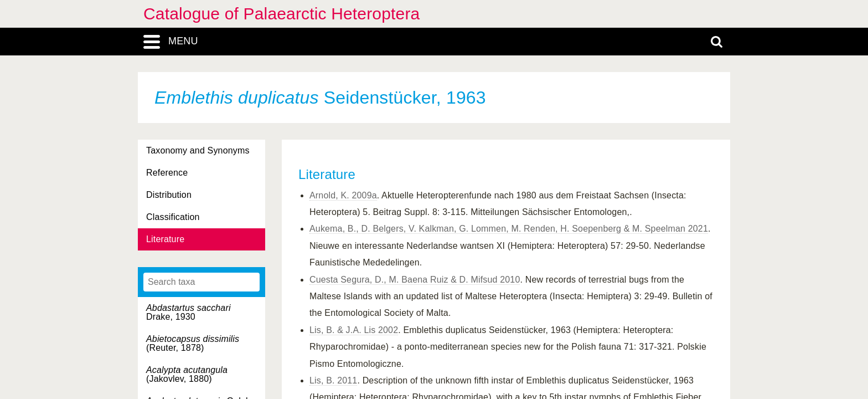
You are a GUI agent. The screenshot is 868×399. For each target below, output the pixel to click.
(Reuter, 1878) (193, 343)
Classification (173, 217)
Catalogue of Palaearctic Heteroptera (281, 14)
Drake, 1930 (188, 312)
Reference (167, 173)
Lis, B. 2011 (333, 380)
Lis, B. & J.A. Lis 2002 (354, 330)
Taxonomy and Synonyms (198, 150)
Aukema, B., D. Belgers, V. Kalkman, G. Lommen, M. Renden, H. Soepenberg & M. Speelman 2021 (509, 229)
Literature (165, 239)
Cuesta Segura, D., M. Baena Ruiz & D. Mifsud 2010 (415, 280)
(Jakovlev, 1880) (187, 374)
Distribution (169, 195)
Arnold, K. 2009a (343, 195)
